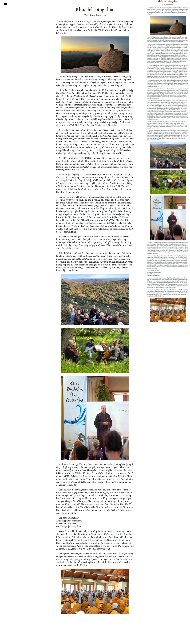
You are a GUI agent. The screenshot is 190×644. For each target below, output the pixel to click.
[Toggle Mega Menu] (5, 5)
